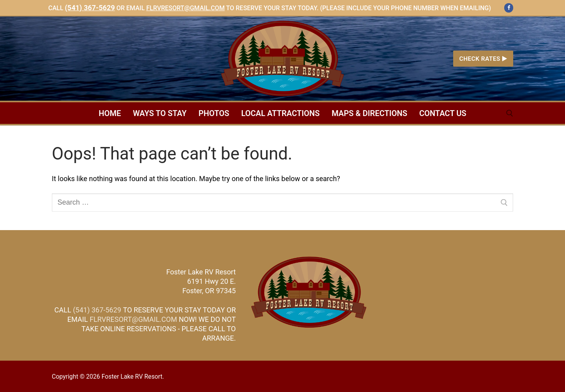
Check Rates (483, 59)
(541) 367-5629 (90, 8)
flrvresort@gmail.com (186, 8)
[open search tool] (510, 113)
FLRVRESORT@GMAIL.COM (133, 319)
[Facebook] (509, 8)
